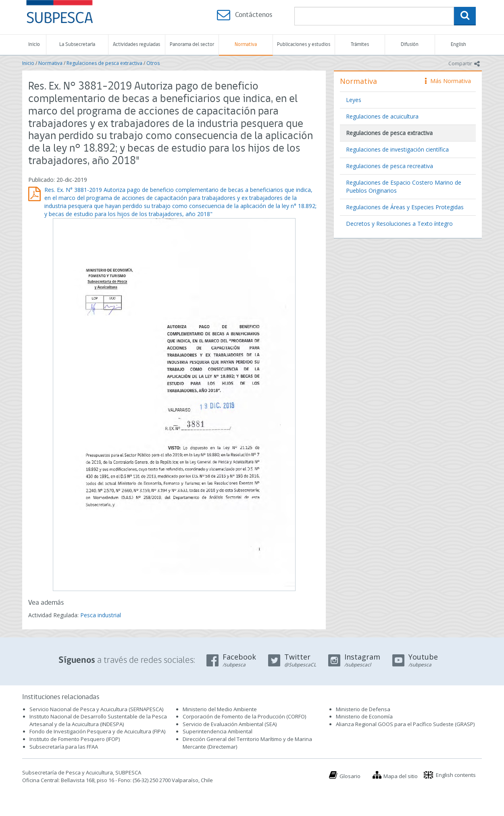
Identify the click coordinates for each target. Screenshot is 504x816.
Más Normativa (448, 81)
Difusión (410, 45)
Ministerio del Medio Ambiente (220, 709)
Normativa (246, 45)
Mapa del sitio (401, 776)
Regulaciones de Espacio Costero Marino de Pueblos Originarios (404, 186)
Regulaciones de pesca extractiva (104, 63)
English (458, 45)
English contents (456, 775)
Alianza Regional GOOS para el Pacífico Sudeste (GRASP (405, 724)
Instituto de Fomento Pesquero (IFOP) (75, 739)
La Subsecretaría (77, 45)
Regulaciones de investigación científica (397, 149)
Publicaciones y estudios (304, 45)
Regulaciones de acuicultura (382, 116)
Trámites (360, 45)
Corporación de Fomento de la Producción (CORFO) (244, 716)
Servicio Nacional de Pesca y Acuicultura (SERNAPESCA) (96, 709)
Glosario (350, 776)
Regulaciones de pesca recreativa (389, 166)
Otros (153, 63)
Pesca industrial (101, 615)
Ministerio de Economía (364, 716)
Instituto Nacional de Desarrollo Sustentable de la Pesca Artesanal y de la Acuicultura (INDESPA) (98, 720)
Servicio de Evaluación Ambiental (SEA (229, 724)
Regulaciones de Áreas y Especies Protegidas (405, 207)
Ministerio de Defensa (363, 709)
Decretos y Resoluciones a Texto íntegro (399, 224)
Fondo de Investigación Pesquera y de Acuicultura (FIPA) (97, 731)
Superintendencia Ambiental (218, 731)
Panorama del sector (192, 45)
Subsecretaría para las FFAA (64, 747)
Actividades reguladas (136, 45)
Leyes (354, 100)
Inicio (34, 45)
